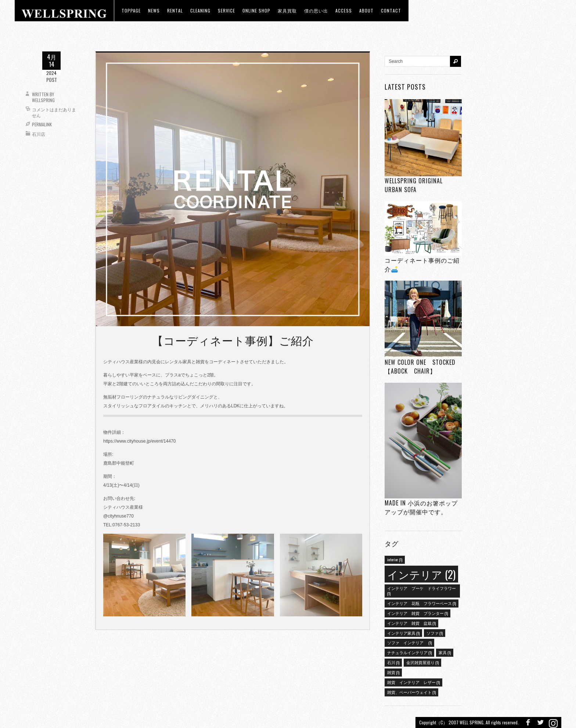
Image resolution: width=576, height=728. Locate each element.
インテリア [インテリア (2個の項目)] (421, 574)
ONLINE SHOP (256, 10)
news (154, 10)
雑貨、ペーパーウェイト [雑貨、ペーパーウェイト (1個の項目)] (411, 692)
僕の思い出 (316, 10)
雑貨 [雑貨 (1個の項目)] (393, 672)
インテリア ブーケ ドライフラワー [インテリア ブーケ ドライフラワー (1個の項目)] (422, 591)
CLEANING (200, 10)
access (344, 10)
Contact (391, 10)
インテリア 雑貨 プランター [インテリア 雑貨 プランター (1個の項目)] (417, 613)
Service (226, 10)
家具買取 (287, 10)
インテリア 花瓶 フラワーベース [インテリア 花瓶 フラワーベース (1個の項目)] (422, 603)
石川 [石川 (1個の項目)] (393, 662)
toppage (131, 10)
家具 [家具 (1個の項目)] (445, 652)
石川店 (39, 134)
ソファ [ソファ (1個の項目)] (435, 633)
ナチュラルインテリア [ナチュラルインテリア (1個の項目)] (409, 652)
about (366, 10)
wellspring (43, 100)
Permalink (42, 124)
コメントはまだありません (54, 112)
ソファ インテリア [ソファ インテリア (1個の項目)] (409, 642)
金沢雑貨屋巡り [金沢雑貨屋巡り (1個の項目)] (422, 662)
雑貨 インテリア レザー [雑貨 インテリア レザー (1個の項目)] (413, 682)
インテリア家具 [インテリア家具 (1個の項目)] (403, 633)
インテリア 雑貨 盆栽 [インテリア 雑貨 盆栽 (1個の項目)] (411, 623)
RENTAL (175, 10)
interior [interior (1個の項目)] (395, 559)
